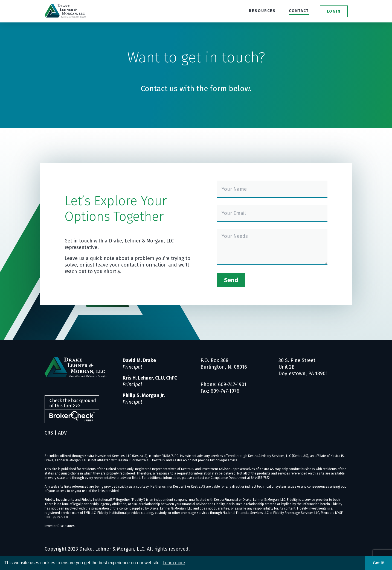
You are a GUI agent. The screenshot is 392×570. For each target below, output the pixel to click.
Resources (262, 11)
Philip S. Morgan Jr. (144, 395)
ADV (62, 433)
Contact (299, 11)
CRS (49, 433)
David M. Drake (139, 360)
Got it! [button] (379, 563)
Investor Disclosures (60, 526)
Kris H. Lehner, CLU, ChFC (150, 378)
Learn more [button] (174, 563)
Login (334, 11)
